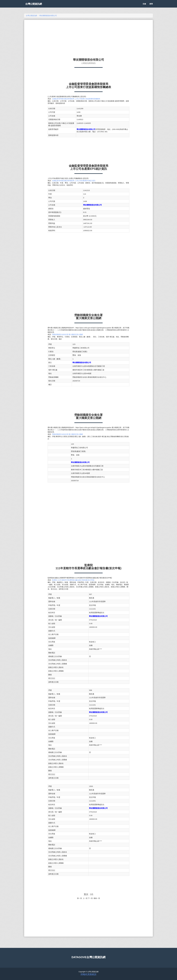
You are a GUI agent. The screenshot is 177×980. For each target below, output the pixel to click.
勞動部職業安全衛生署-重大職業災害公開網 (67, 334)
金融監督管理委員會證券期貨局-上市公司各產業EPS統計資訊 (74, 181)
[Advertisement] (88, 38)
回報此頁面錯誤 (88, 974)
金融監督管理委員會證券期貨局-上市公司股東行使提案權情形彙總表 (76, 99)
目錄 (144, 6)
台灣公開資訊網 (35, 6)
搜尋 (151, 6)
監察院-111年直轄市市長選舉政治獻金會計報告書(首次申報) (73, 580)
